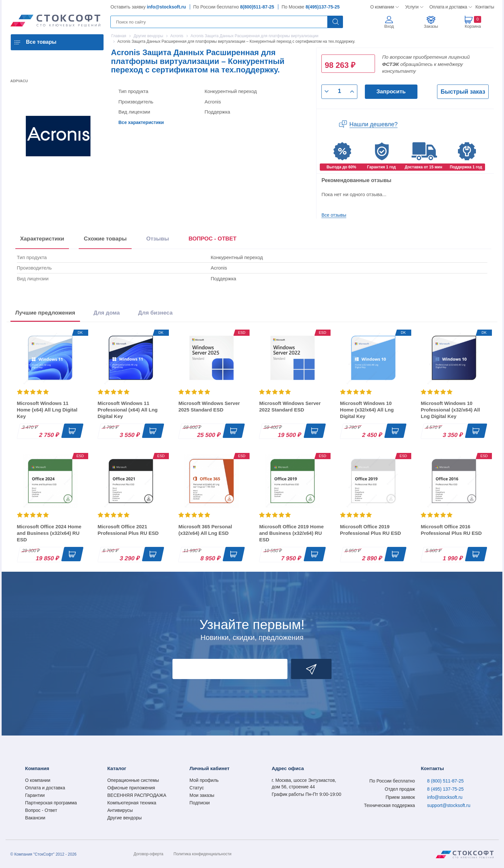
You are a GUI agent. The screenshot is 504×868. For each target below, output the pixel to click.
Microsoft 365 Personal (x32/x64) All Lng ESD (205, 530)
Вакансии (35, 818)
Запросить (391, 92)
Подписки (200, 803)
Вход (389, 26)
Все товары (41, 42)
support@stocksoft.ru (449, 805)
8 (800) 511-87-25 (446, 781)
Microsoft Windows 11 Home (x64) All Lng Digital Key (47, 410)
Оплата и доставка (447, 7)
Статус (197, 788)
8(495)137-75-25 (322, 7)
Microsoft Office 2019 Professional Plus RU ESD (371, 530)
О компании (383, 7)
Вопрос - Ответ (41, 810)
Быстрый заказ (463, 92)
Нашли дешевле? (374, 124)
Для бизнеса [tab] (155, 313)
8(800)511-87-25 (257, 7)
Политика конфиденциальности (202, 854)
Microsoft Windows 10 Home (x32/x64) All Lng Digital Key (367, 410)
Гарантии (35, 795)
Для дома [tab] (106, 313)
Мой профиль (204, 780)
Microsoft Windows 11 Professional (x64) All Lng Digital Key (128, 410)
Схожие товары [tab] (105, 239)
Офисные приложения (131, 788)
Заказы (431, 26)
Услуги (412, 7)
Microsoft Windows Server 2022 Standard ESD (290, 406)
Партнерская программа (51, 803)
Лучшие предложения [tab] (45, 313)
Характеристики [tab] (42, 239)
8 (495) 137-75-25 (446, 789)
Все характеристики (141, 122)
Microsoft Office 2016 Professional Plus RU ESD (451, 530)
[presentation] (212, 240)
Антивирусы (120, 810)
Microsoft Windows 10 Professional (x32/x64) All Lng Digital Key (450, 410)
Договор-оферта (148, 854)
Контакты (485, 7)
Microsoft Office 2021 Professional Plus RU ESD (128, 530)
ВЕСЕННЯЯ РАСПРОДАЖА (137, 795)
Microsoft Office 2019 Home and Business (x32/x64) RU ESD (291, 533)
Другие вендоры (124, 818)
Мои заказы (202, 795)
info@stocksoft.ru (166, 7)
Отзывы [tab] (158, 239)
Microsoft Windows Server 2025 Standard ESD (209, 406)
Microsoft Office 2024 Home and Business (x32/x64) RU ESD (49, 533)
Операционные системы (133, 780)
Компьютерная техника (132, 803)
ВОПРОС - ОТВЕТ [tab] (212, 239)
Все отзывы (334, 215)
